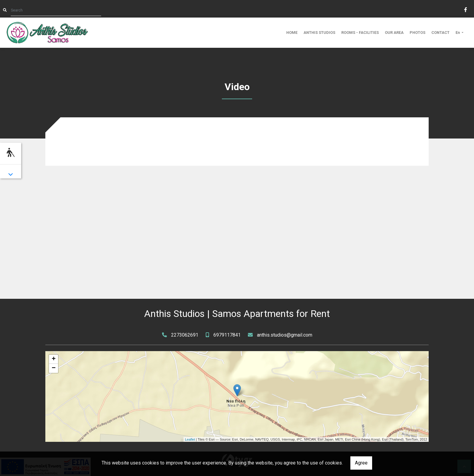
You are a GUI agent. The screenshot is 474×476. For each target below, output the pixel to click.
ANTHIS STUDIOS (319, 33)
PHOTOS (417, 33)
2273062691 (185, 335)
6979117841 (227, 335)
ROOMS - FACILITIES (360, 33)
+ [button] (54, 359)
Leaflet (190, 439)
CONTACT (440, 33)
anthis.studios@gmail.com (285, 335)
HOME (292, 33)
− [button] (54, 368)
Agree (361, 463)
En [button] (458, 33)
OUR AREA (394, 33)
